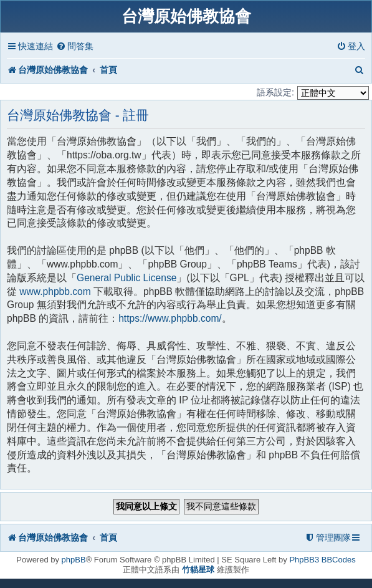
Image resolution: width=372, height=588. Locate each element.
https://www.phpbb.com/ (170, 318)
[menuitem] (75, 46)
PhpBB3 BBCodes (322, 560)
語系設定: (275, 92)
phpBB (74, 560)
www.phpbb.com (55, 292)
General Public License (126, 278)
